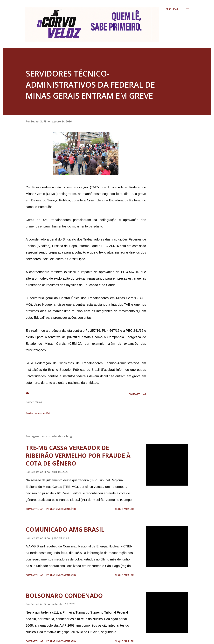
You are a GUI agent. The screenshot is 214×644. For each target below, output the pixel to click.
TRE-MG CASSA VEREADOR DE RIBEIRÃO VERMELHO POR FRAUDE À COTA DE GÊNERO (78, 456)
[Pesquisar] (172, 9)
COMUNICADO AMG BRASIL (65, 529)
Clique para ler (124, 509)
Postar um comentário (38, 413)
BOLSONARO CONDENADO (64, 596)
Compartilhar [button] (137, 394)
